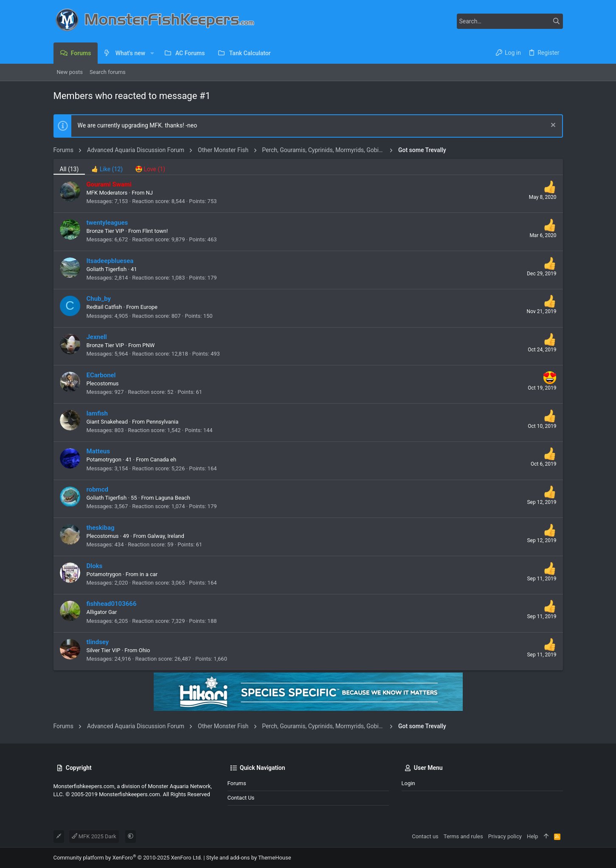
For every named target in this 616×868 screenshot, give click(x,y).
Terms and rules (463, 836)
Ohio (145, 650)
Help (533, 836)
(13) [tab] (69, 169)
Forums (237, 783)
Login (408, 783)
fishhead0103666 (112, 604)
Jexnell (97, 337)
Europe (149, 307)
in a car (149, 574)
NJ (149, 193)
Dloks (95, 566)
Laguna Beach (173, 498)
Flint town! (155, 231)
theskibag (101, 528)
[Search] (510, 21)
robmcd (97, 489)
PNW (148, 345)
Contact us (241, 798)
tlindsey (98, 642)
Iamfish (97, 413)
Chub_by (99, 299)
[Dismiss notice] (552, 126)
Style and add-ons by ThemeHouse (249, 858)
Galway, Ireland (166, 536)
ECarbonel (101, 375)
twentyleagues (107, 223)
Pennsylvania (162, 422)
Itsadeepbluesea (110, 261)
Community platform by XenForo (128, 858)
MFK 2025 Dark (94, 836)
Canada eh (163, 459)
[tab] (107, 167)
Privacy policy (505, 836)
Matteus (98, 451)
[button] (152, 53)
